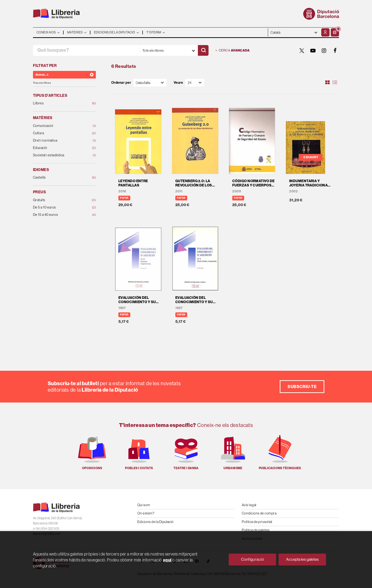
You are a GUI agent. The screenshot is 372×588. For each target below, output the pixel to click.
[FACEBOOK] (335, 51)
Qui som (144, 505)
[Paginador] (195, 83)
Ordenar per (121, 83)
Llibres (59, 103)
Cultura (59, 133)
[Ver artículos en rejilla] (328, 83)
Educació (59, 148)
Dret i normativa (59, 141)
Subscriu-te (302, 387)
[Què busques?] (86, 50)
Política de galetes (256, 530)
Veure (178, 83)
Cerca (233, 51)
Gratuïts (59, 200)
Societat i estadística (59, 155)
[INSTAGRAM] (324, 51)
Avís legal (249, 505)
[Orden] (150, 83)
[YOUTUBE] (313, 51)
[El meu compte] (325, 32)
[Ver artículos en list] (335, 83)
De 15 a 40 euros (59, 215)
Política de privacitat (257, 522)
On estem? (146, 513)
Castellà (59, 178)
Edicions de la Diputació (156, 522)
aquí (167, 560)
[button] (335, 32)
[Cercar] (203, 50)
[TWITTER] (302, 51)
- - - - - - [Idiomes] (294, 32)
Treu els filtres (42, 83)
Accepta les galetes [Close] (302, 559)
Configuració (252, 559)
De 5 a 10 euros (59, 207)
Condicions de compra (259, 513)
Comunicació (59, 126)
